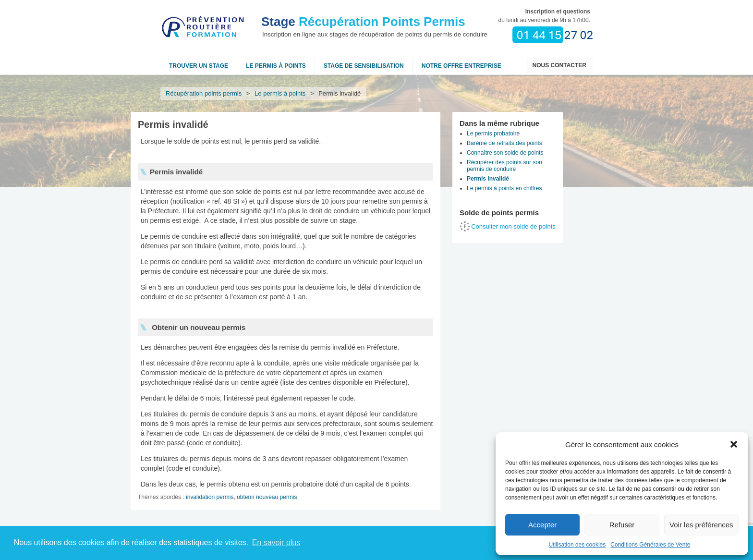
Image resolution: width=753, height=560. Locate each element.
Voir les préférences (701, 525)
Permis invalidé (488, 179)
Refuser (622, 525)
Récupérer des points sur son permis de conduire (504, 166)
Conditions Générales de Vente (650, 545)
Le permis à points (276, 66)
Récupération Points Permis (363, 22)
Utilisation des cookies (577, 545)
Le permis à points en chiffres (504, 188)
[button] (734, 444)
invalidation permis (210, 497)
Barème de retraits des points (504, 143)
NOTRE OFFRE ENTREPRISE (462, 66)
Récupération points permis (204, 93)
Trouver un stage (199, 66)
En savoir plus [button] (276, 542)
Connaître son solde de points (505, 153)
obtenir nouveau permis (267, 497)
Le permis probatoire (493, 134)
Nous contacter (559, 65)
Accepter (542, 525)
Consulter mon (513, 226)
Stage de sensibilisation (364, 66)
